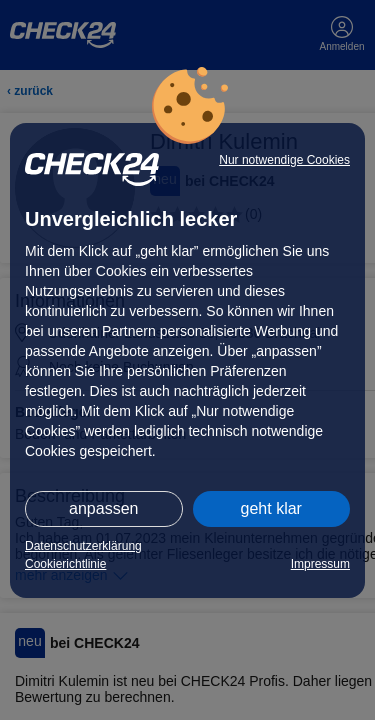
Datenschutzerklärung (83, 546)
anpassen (103, 508)
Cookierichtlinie (65, 564)
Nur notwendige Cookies (284, 160)
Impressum (320, 564)
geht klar (271, 508)
